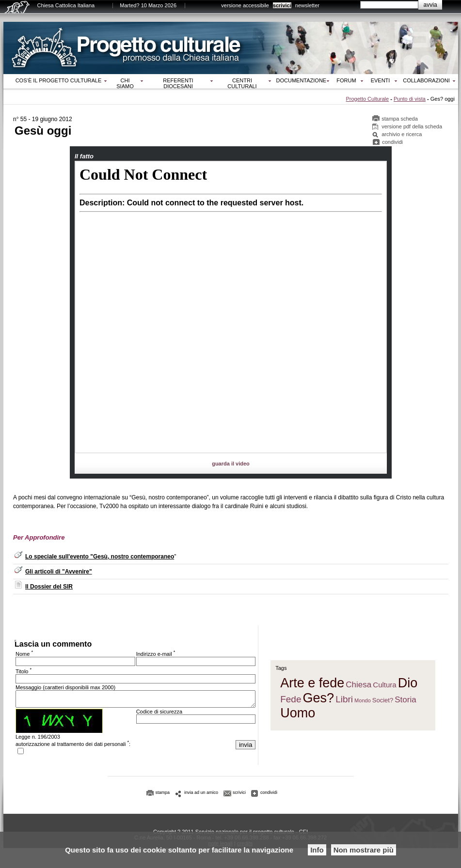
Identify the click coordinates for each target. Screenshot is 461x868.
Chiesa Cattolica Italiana (66, 5)
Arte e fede (312, 684)
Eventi (381, 80)
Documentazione (302, 80)
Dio (408, 684)
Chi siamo (125, 83)
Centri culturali (242, 83)
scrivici (282, 5)
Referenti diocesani (178, 83)
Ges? (319, 699)
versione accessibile (245, 5)
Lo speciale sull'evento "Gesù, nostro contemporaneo (100, 557)
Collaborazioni (426, 80)
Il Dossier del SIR (49, 587)
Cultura (384, 686)
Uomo (298, 714)
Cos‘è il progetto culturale (59, 80)
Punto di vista (410, 99)
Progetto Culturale (367, 99)
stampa (163, 795)
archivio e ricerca (402, 134)
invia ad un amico (201, 795)
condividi (392, 142)
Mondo (363, 702)
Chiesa (358, 686)
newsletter (307, 5)
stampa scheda (400, 119)
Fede (291, 701)
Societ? (383, 702)
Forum (346, 80)
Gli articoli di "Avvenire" (59, 572)
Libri (344, 701)
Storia (405, 701)
